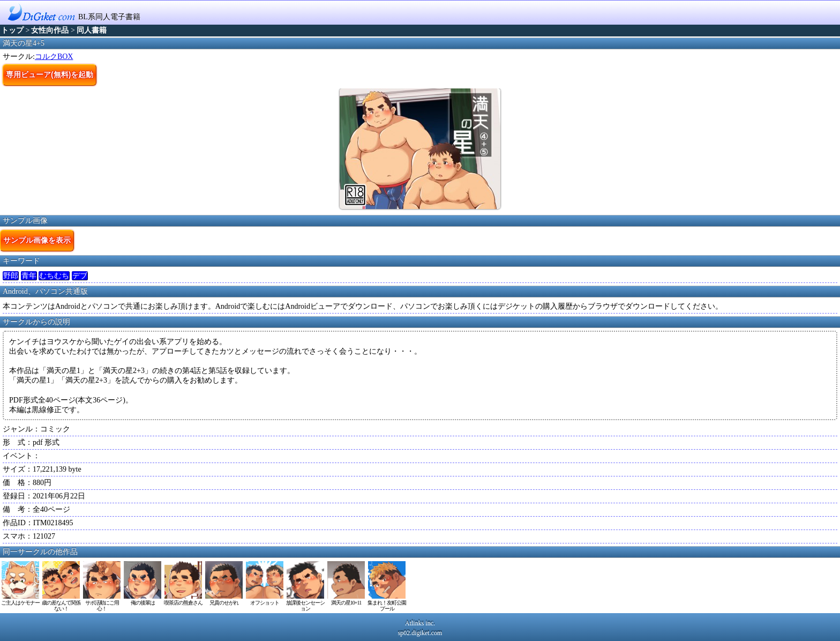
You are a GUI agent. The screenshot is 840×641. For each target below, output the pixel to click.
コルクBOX (54, 57)
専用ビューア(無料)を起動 (50, 74)
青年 (29, 276)
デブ (80, 276)
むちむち (54, 276)
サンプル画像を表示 (37, 240)
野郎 (11, 276)
